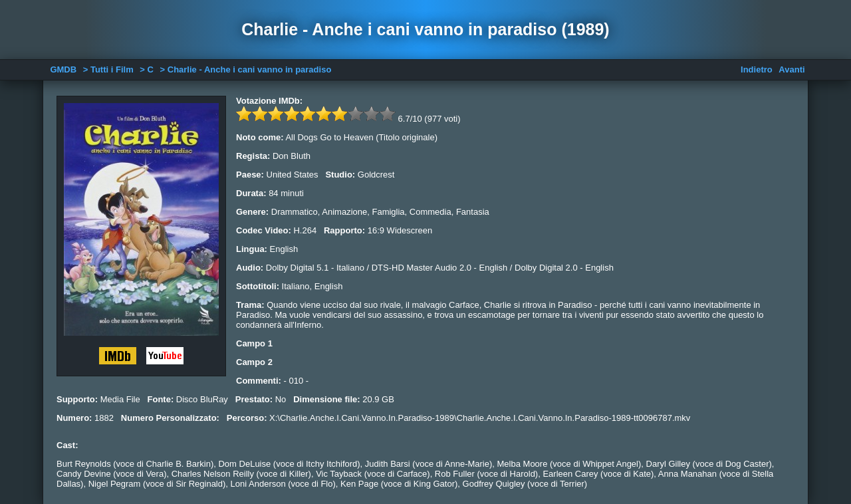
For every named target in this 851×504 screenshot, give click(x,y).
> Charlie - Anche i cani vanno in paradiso (246, 69)
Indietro (757, 69)
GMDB (63, 69)
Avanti (791, 69)
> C (147, 69)
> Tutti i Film (108, 69)
